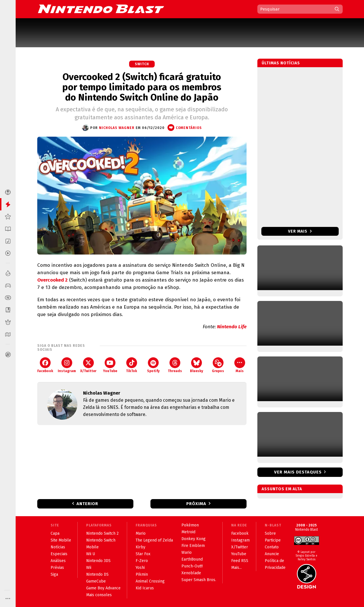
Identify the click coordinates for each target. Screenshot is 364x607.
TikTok (132, 365)
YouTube (110, 365)
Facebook (45, 365)
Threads (175, 365)
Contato (272, 547)
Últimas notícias (281, 63)
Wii (89, 568)
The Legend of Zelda (154, 540)
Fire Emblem (193, 546)
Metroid (188, 532)
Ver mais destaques (298, 472)
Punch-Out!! (192, 566)
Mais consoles (99, 595)
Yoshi (140, 568)
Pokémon (190, 525)
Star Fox (143, 554)
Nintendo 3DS (98, 561)
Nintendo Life (232, 327)
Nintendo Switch (101, 540)
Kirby (140, 547)
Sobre (270, 533)
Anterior (87, 504)
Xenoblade (191, 573)
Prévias (57, 568)
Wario (187, 552)
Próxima (196, 504)
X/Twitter (88, 365)
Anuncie (272, 554)
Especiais (59, 554)
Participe (273, 540)
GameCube (96, 581)
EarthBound (192, 559)
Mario (141, 533)
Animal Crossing (150, 581)
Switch (142, 64)
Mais (240, 365)
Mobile (92, 547)
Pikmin (142, 574)
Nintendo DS (97, 574)
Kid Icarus (145, 588)
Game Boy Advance (103, 588)
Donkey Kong (194, 539)
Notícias (58, 547)
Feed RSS (240, 561)
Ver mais (300, 231)
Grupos (218, 365)
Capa (55, 533)
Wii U (91, 554)
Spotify (153, 365)
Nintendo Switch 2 (102, 533)
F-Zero (142, 561)
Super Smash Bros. (199, 580)
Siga (54, 574)
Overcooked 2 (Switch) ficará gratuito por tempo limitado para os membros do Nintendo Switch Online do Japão (142, 87)
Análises (58, 561)
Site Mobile (61, 540)
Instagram (67, 365)
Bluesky (197, 365)
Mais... (236, 568)
